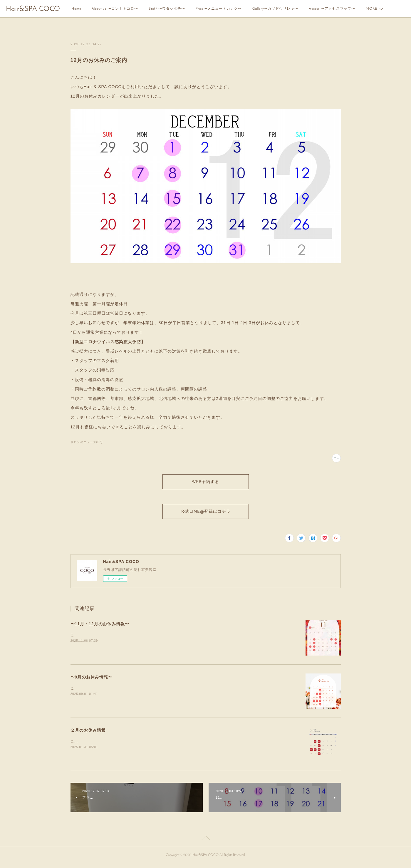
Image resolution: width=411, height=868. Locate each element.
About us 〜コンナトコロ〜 (115, 9)
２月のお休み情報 (88, 734)
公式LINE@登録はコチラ (206, 514)
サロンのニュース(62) (87, 442)
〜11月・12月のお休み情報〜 (100, 627)
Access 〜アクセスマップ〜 (332, 9)
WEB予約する (205, 483)
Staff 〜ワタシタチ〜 (167, 9)
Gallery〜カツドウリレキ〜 (275, 9)
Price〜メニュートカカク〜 (219, 9)
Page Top (205, 842)
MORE (371, 9)
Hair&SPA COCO (33, 9)
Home (76, 9)
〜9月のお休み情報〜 (92, 681)
